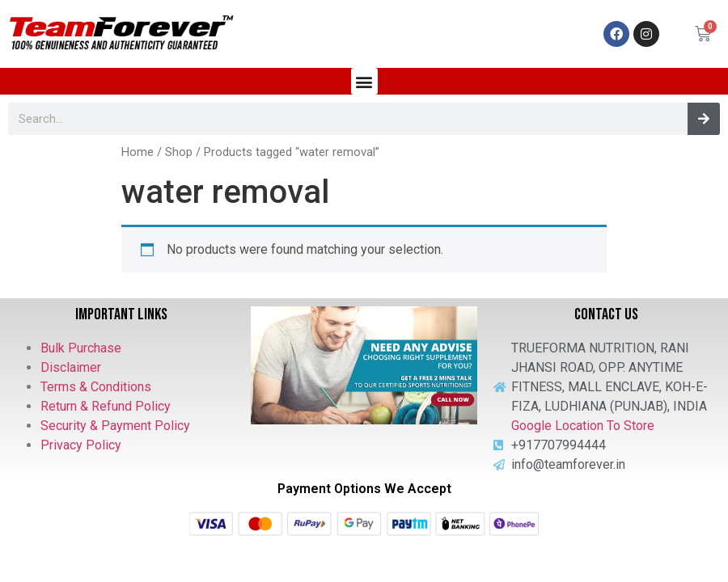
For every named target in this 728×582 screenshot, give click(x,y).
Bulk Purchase (81, 348)
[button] (364, 81)
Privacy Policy (81, 445)
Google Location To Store (583, 426)
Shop (179, 152)
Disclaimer (71, 367)
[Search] (704, 119)
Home (138, 152)
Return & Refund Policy (106, 406)
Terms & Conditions (96, 387)
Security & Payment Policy (115, 426)
